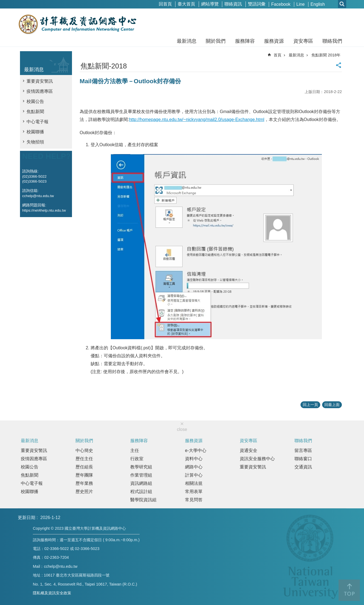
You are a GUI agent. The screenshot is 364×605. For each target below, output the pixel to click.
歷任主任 (84, 459)
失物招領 (35, 142)
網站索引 (342, 4)
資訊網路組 (141, 483)
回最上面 (332, 405)
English (318, 4)
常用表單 (194, 492)
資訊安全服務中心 (257, 459)
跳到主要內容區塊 (3, 3)
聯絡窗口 (303, 459)
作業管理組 (141, 475)
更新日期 (27, 518)
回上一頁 (310, 405)
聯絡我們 (332, 41)
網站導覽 (210, 4)
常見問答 (194, 500)
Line (301, 4)
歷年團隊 (84, 475)
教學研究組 (141, 467)
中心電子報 (37, 122)
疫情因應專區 (40, 91)
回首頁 (165, 4)
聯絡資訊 (233, 4)
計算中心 (194, 475)
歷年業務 (84, 483)
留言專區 (303, 450)
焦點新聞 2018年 (326, 55)
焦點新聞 (35, 112)
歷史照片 (84, 492)
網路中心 (194, 467)
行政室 (137, 459)
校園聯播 (35, 132)
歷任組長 (84, 467)
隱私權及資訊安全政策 (52, 593)
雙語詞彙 (257, 4)
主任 (135, 450)
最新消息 (187, 41)
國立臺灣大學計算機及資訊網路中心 (77, 24)
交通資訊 (303, 467)
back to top (349, 590)
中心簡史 (84, 450)
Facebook (281, 4)
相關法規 (194, 483)
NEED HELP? (46, 156)
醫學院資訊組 (143, 500)
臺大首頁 (186, 4)
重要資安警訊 (40, 81)
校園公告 (35, 101)
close (182, 429)
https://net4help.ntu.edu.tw (44, 210)
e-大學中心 (196, 450)
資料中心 (194, 459)
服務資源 (274, 41)
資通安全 (249, 450)
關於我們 (216, 41)
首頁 (278, 55)
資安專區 (303, 41)
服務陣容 (245, 41)
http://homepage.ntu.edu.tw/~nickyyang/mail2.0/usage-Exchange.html (197, 119)
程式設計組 (141, 492)
